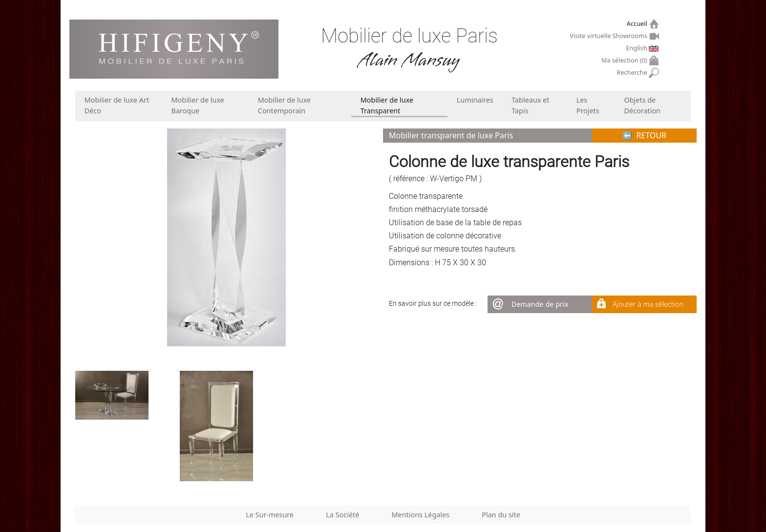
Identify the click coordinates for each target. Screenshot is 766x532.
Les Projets (588, 105)
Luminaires (475, 100)
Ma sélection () (626, 60)
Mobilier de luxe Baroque (198, 105)
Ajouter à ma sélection (648, 304)
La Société (342, 515)
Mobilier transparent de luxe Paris (451, 135)
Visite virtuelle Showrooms (609, 36)
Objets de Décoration (642, 105)
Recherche (633, 73)
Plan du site (501, 515)
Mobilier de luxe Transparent (387, 105)
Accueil (638, 24)
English (638, 48)
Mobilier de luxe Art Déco (117, 105)
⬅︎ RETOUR (644, 135)
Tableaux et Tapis (530, 105)
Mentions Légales (421, 515)
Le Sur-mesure (270, 515)
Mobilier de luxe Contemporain (284, 105)
